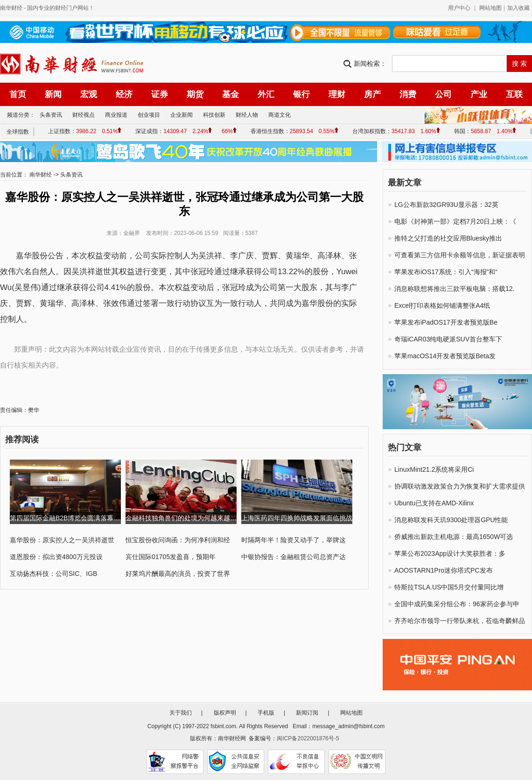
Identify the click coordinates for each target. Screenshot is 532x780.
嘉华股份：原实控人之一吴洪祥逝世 (62, 540)
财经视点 (84, 115)
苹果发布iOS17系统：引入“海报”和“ (446, 272)
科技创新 (214, 115)
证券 (160, 94)
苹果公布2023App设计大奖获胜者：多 (450, 553)
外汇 (266, 94)
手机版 (266, 713)
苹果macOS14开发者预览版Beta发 (445, 356)
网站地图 (490, 8)
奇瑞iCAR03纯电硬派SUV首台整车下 (448, 339)
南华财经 (11, 8)
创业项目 (149, 115)
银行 (301, 94)
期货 (195, 94)
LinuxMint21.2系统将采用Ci (434, 469)
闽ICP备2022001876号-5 (308, 738)
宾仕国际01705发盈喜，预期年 (171, 557)
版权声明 (225, 713)
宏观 (89, 94)
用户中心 (459, 8)
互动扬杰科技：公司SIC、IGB (53, 574)
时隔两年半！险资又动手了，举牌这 (294, 540)
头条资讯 (51, 115)
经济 (124, 94)
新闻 (53, 94)
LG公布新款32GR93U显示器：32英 (446, 205)
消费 (408, 94)
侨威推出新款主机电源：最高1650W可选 (454, 537)
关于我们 (181, 713)
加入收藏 (518, 8)
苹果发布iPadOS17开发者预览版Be (446, 322)
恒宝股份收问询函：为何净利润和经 (178, 540)
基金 (231, 94)
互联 (514, 94)
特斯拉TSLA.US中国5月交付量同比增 (449, 587)
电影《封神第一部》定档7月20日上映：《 (455, 221)
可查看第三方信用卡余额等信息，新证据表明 (460, 255)
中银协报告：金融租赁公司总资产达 (294, 557)
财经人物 (247, 115)
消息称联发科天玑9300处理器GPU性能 (451, 520)
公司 (443, 94)
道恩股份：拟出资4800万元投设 (56, 557)
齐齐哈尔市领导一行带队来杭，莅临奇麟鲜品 (460, 621)
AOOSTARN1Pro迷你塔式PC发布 (444, 570)
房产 (372, 94)
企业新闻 (182, 115)
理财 (337, 94)
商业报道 (116, 115)
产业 (479, 94)
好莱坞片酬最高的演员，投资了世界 (178, 574)
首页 (18, 94)
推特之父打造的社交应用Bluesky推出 (448, 238)
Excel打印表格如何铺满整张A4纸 (442, 305)
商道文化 (280, 115)
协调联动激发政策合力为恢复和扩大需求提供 (460, 486)
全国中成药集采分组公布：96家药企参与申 (457, 604)
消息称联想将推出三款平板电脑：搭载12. (454, 289)
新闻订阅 (307, 713)
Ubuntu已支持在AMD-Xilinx (434, 503)
